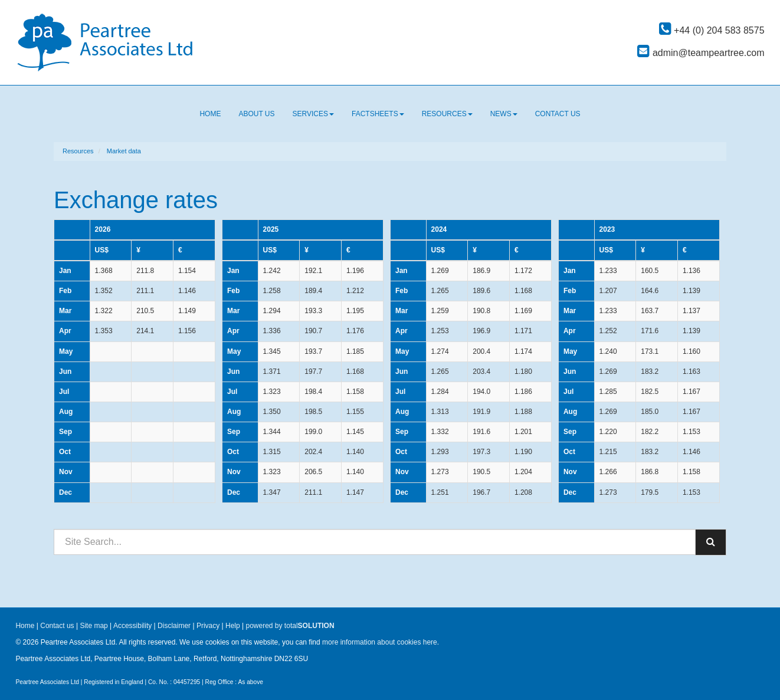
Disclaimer (174, 626)
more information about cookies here (380, 642)
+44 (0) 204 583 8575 (712, 30)
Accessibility (132, 626)
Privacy (208, 626)
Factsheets (378, 114)
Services (313, 114)
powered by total (290, 626)
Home (210, 114)
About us (256, 114)
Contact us (558, 114)
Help (233, 626)
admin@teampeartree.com (701, 53)
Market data (124, 151)
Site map (94, 626)
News (504, 114)
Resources (447, 114)
